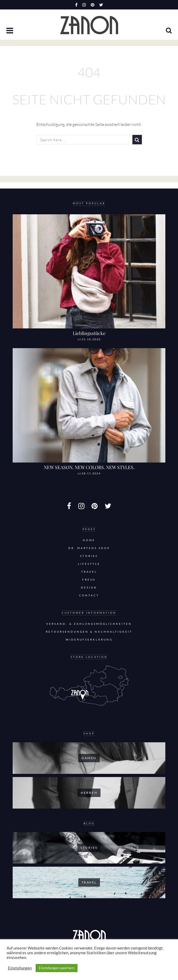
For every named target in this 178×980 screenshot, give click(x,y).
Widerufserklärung (89, 640)
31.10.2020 (91, 339)
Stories (89, 556)
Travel (89, 572)
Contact (89, 595)
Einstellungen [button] (20, 968)
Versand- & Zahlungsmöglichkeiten (89, 624)
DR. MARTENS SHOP (89, 548)
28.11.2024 (91, 473)
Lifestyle (89, 564)
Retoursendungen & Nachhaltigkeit (89, 632)
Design (89, 588)
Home (89, 540)
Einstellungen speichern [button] (57, 968)
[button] (10, 31)
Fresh (89, 580)
